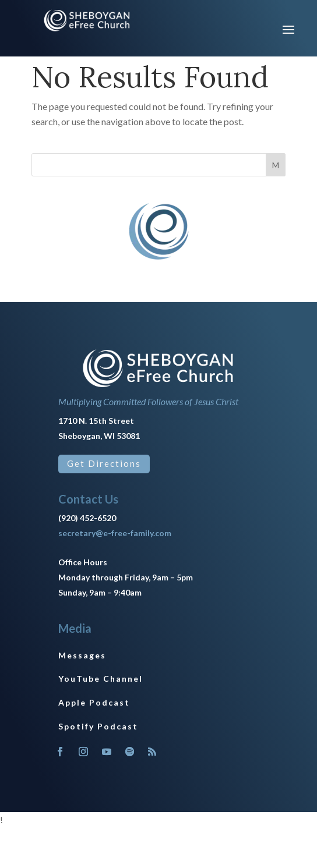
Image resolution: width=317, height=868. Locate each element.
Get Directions (104, 463)
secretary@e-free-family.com (115, 533)
